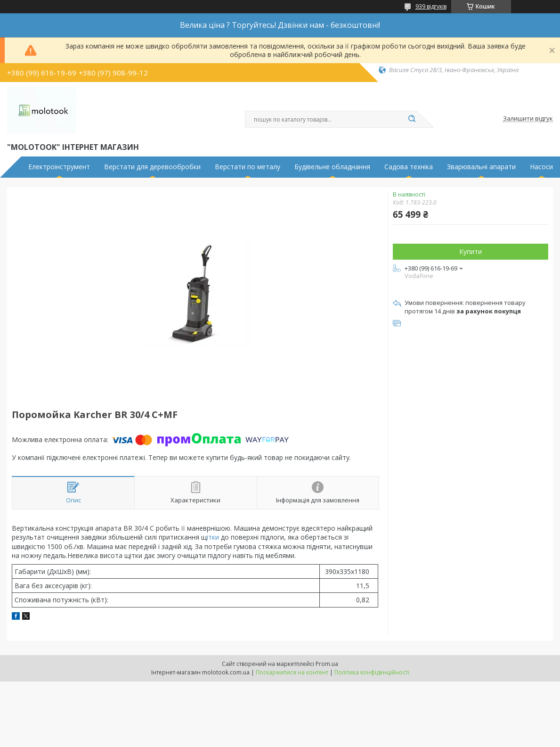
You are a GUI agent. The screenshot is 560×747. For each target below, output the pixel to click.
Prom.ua (327, 664)
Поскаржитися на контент (292, 672)
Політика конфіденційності (372, 672)
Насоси (541, 167)
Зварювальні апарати (481, 167)
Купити (471, 251)
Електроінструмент (59, 167)
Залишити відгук (528, 119)
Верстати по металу (248, 167)
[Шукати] (412, 119)
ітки (214, 537)
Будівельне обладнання (332, 167)
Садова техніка (409, 167)
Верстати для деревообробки (152, 167)
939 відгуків (431, 6)
